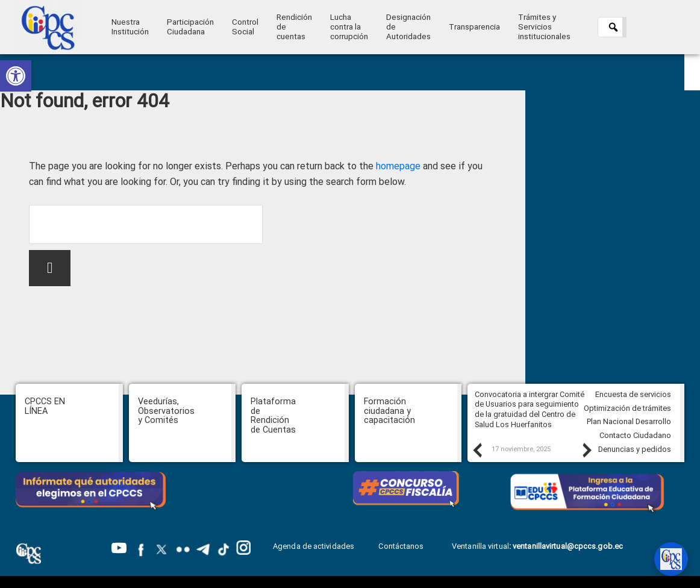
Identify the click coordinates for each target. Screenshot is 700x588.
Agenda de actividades (314, 546)
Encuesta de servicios (633, 394)
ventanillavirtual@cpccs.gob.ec (568, 546)
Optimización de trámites (627, 408)
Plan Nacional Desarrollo (629, 421)
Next (586, 450)
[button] (16, 76)
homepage (398, 166)
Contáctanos (402, 546)
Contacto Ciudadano (635, 435)
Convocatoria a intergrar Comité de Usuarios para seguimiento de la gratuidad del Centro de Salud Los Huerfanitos (530, 409)
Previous (477, 450)
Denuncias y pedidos (635, 449)
